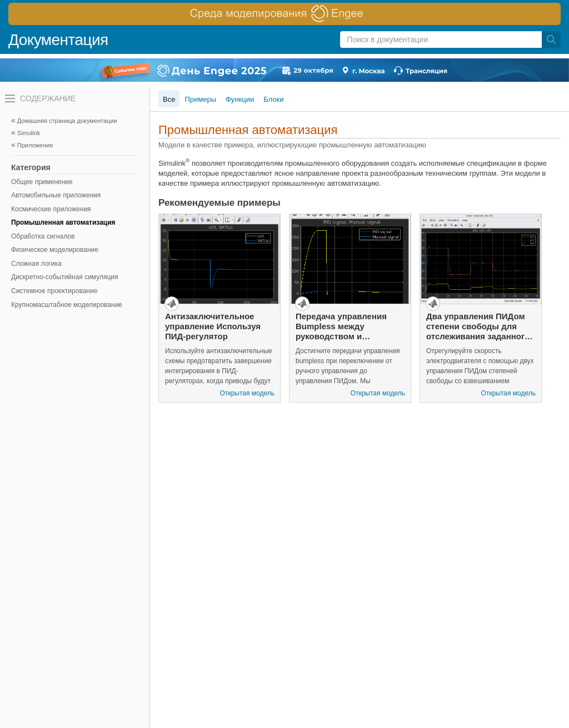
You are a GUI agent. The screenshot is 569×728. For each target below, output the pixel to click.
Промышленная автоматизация (63, 222)
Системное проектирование (54, 291)
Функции (240, 99)
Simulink (29, 133)
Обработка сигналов (43, 236)
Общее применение (42, 182)
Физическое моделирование (55, 250)
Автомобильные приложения (56, 195)
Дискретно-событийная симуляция (65, 277)
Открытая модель (247, 393)
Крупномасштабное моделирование (67, 305)
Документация (58, 40)
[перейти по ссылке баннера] (284, 14)
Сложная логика (36, 264)
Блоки (273, 99)
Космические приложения (51, 209)
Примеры (200, 99)
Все (169, 99)
